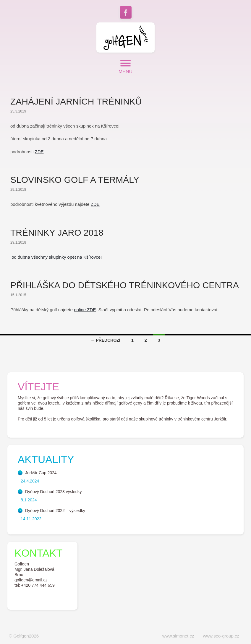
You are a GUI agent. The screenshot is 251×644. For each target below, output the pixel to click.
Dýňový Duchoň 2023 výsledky (53, 492)
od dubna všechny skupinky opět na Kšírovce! (56, 257)
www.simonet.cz (178, 636)
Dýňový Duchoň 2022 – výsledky (55, 511)
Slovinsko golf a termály (75, 180)
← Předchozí (105, 340)
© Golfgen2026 (24, 636)
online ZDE (85, 310)
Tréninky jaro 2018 (57, 233)
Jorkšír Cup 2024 (41, 473)
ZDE (39, 152)
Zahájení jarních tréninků (76, 101)
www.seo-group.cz (221, 636)
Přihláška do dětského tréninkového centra (125, 285)
